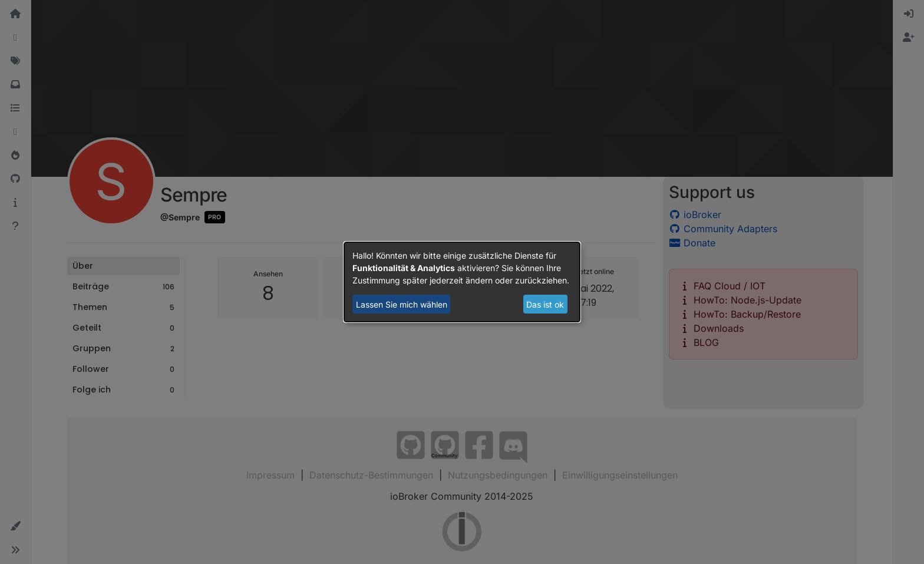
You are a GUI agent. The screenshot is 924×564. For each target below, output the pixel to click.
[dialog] (462, 282)
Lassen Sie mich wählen (402, 304)
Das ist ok (545, 304)
